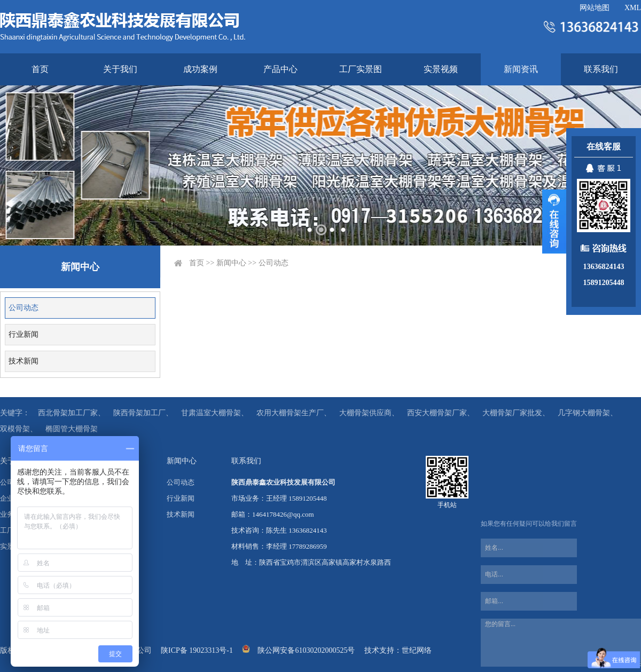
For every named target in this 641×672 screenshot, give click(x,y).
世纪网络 (417, 650)
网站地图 (595, 8)
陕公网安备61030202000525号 (306, 650)
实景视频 (441, 69)
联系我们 (601, 69)
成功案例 (200, 69)
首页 (40, 69)
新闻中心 (231, 263)
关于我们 (120, 69)
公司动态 (24, 308)
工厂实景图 (361, 69)
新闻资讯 (521, 69)
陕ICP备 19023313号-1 (197, 650)
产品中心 (280, 69)
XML (633, 8)
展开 (554, 222)
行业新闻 (24, 334)
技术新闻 (24, 361)
